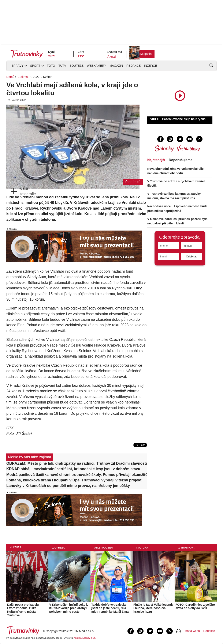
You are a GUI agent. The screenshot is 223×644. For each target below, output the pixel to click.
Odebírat (191, 256)
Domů (10, 77)
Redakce (134, 66)
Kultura (16, 547)
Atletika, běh (103, 548)
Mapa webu (192, 631)
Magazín (146, 54)
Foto (51, 66)
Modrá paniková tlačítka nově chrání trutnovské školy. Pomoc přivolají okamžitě (77, 475)
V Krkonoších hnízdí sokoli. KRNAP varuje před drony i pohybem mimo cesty (69, 608)
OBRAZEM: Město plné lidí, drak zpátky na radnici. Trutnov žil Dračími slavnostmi (77, 463)
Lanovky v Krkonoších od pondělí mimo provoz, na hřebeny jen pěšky (68, 486)
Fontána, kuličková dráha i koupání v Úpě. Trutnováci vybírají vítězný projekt (74, 480)
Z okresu (23, 77)
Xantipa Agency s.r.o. (85, 638)
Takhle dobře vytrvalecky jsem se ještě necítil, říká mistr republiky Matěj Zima (110, 608)
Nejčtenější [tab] (156, 160)
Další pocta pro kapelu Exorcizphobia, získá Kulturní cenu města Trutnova (23, 610)
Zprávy (18, 66)
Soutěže (77, 66)
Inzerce (150, 66)
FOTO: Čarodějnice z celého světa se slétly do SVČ (195, 606)
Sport (35, 66)
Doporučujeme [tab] (181, 160)
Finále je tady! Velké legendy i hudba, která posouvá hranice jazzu (153, 608)
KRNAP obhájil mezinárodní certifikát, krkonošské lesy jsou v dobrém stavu (73, 469)
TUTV (62, 66)
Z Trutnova (186, 548)
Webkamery (96, 66)
